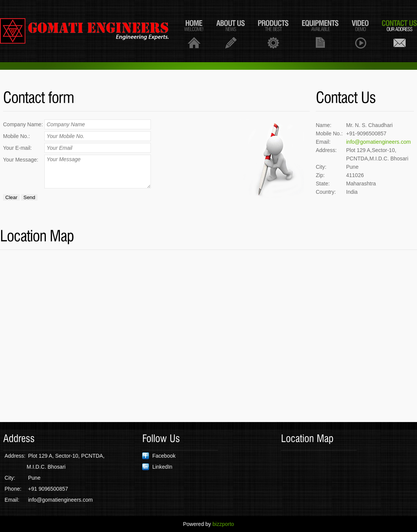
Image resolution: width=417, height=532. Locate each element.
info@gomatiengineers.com (379, 142)
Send (29, 197)
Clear (11, 197)
